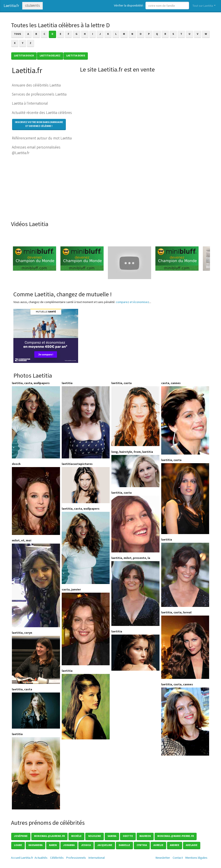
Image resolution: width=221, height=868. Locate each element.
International (97, 858)
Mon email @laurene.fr (49, 836)
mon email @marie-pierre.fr (176, 836)
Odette (128, 836)
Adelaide (192, 845)
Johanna (69, 845)
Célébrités (32, 6)
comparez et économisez (133, 302)
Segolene (95, 836)
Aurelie (158, 845)
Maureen (145, 836)
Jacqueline (105, 845)
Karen (53, 845)
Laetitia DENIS (76, 55)
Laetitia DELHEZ (50, 55)
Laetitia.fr (11, 6)
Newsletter (163, 858)
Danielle (124, 845)
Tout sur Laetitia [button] (203, 6)
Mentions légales (196, 858)
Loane (18, 845)
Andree (175, 845)
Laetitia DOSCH (24, 55)
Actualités (41, 858)
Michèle (76, 836)
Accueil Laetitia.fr (22, 858)
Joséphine (21, 836)
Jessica (86, 845)
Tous (17, 34)
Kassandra (36, 845)
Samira (112, 836)
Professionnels (76, 858)
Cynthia (142, 845)
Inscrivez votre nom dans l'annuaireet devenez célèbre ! (39, 124)
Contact (178, 858)
